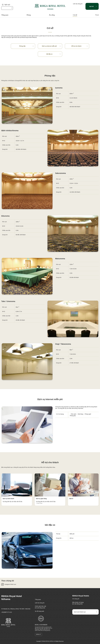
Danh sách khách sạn (80, 612)
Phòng (29, 15)
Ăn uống (52, 15)
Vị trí (97, 15)
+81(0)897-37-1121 (7, 612)
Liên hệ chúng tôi (78, 4)
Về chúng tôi (76, 599)
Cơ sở (75, 15)
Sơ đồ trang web (39, 611)
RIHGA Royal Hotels (81, 596)
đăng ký (39, 634)
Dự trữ (91, 6)
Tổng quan (5, 15)
